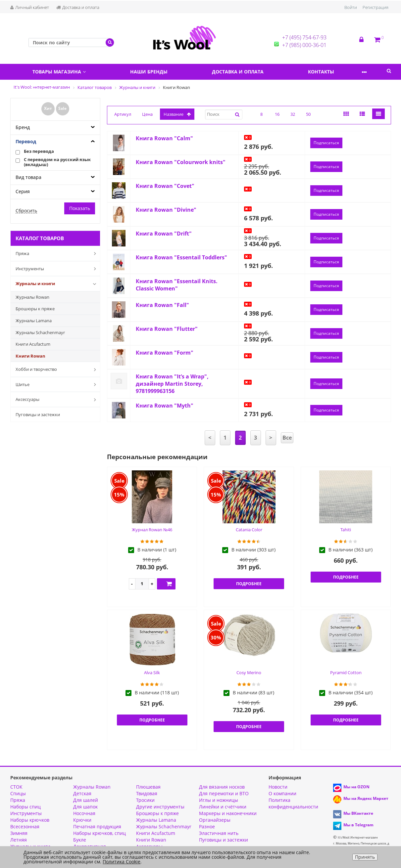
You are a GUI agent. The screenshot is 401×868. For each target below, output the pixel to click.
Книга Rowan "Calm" (164, 138)
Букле (80, 840)
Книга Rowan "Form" (165, 353)
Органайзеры (215, 820)
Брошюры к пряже (35, 309)
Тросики (145, 800)
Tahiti (346, 530)
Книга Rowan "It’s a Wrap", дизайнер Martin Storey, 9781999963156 (172, 384)
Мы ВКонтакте (358, 813)
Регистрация (376, 7)
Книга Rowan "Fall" (162, 305)
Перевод (26, 141)
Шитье (57, 384)
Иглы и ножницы (219, 800)
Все (287, 438)
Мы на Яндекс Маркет (366, 798)
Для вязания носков (222, 787)
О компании (282, 793)
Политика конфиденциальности (293, 803)
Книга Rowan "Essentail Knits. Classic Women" (177, 285)
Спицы (18, 793)
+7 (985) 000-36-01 (304, 45)
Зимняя (19, 833)
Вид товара (28, 177)
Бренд (23, 127)
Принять (365, 857)
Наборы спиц (25, 807)
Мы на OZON (356, 787)
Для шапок (85, 807)
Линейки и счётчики (223, 807)
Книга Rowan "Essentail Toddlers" (181, 257)
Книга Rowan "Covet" (165, 186)
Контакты (336, 72)
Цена (147, 114)
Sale (62, 108)
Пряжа (57, 253)
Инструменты (57, 269)
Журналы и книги (57, 284)
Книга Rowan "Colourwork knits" (181, 162)
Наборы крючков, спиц (100, 833)
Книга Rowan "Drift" (164, 234)
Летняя (19, 840)
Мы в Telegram (358, 825)
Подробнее (249, 584)
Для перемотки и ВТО (224, 793)
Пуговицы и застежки (38, 414)
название (177, 114)
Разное (207, 826)
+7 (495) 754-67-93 (304, 37)
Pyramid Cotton (346, 673)
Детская (82, 793)
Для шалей (86, 800)
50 (308, 114)
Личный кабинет (30, 7)
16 (277, 114)
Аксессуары (57, 400)
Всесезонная (25, 826)
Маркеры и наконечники (228, 813)
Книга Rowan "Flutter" (167, 329)
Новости (278, 787)
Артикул (123, 114)
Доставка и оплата (78, 7)
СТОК (16, 787)
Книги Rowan (30, 356)
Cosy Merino (249, 673)
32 (293, 114)
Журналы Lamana (34, 321)
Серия (23, 191)
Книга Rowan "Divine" (166, 210)
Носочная (84, 813)
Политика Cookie (122, 862)
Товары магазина (61, 72)
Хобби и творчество (57, 369)
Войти (351, 7)
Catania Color (249, 530)
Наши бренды (155, 72)
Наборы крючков (30, 820)
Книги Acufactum (33, 344)
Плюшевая (148, 787)
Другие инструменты (160, 807)
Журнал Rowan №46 (152, 530)
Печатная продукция (97, 826)
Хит (48, 108)
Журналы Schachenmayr (40, 332)
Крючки (82, 820)
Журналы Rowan (32, 297)
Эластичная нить (219, 833)
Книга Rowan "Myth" (165, 406)
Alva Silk (152, 673)
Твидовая (147, 793)
